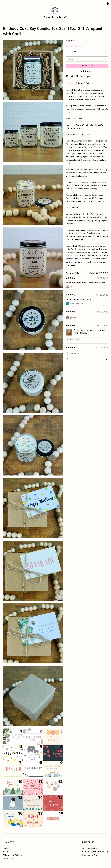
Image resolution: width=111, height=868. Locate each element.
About (6, 852)
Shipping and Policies (12, 855)
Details (70, 83)
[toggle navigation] (4, 3)
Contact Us (8, 859)
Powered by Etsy (90, 855)
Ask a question (88, 76)
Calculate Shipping (74, 46)
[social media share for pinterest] (77, 76)
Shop (5, 848)
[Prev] (67, 359)
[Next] (107, 359)
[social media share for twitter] (72, 76)
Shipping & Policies (84, 83)
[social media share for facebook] (67, 76)
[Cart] (108, 4)
